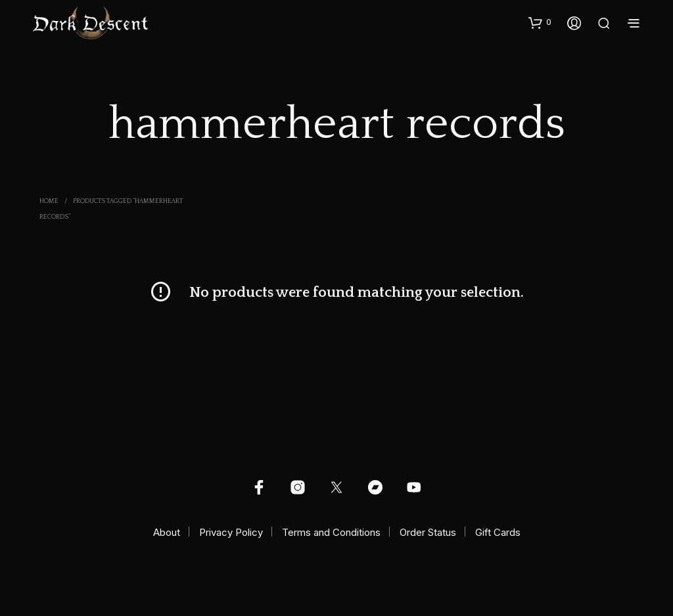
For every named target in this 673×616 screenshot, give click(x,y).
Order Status (428, 532)
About (167, 532)
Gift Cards (498, 532)
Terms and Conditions (331, 532)
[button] (540, 22)
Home (49, 201)
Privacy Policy (231, 532)
